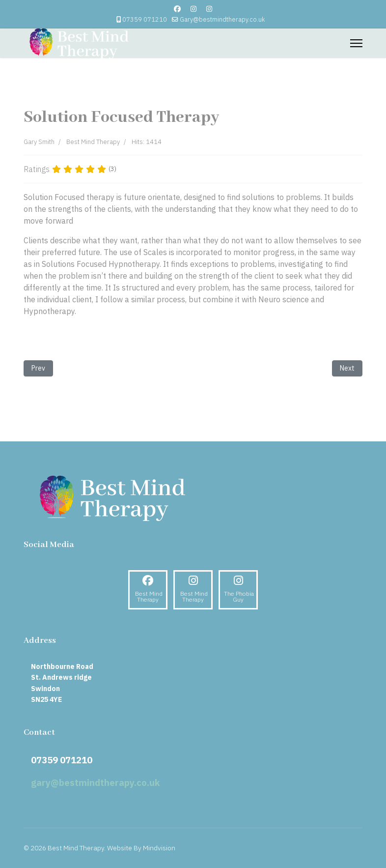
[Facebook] (177, 9)
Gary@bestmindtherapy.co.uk (222, 19)
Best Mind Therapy (93, 142)
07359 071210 (145, 19)
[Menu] (356, 43)
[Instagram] (193, 9)
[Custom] (209, 9)
